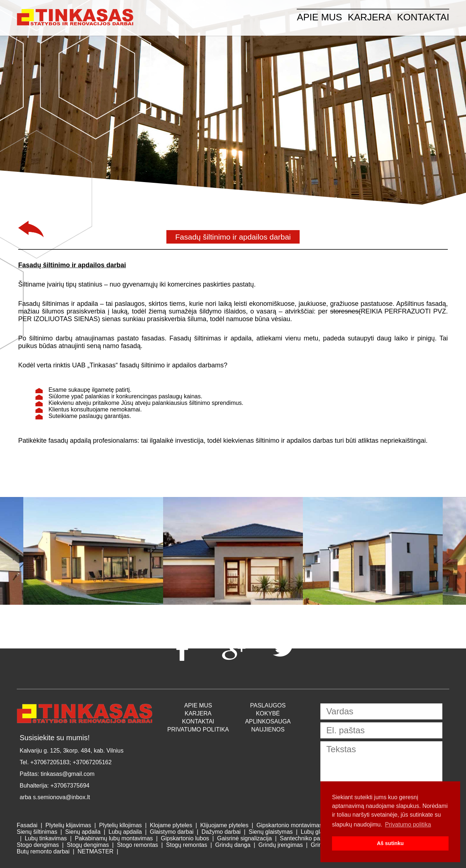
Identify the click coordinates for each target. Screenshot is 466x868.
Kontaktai (423, 17)
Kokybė (268, 713)
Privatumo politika (198, 729)
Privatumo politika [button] (408, 824)
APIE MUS (319, 17)
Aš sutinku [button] (390, 843)
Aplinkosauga (268, 721)
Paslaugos (268, 705)
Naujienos (268, 729)
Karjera (370, 17)
